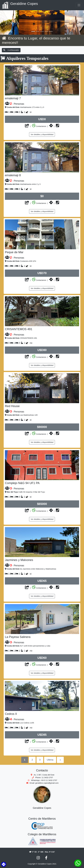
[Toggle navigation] (79, 5)
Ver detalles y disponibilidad (42, 134)
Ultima (50, 760)
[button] (6, 22)
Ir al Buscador (11, 50)
